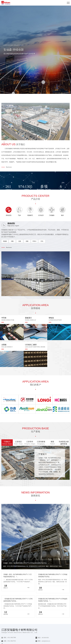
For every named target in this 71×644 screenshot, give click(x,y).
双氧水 (34, 241)
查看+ (43, 479)
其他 (42, 241)
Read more (9, 167)
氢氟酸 (5, 241)
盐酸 (20, 241)
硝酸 (12, 241)
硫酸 (27, 241)
